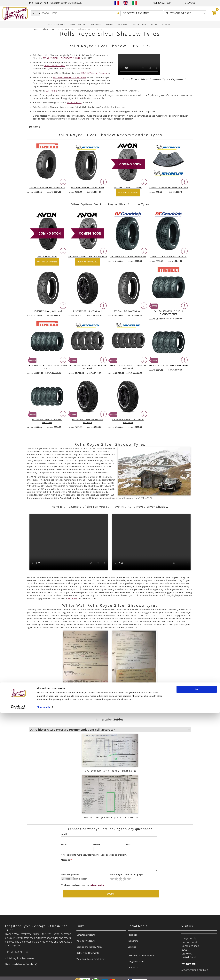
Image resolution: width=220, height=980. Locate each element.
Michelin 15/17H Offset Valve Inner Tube (168, 187)
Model (97, 844)
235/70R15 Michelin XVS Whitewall (70, 77)
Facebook (133, 935)
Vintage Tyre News (86, 941)
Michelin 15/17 (74, 102)
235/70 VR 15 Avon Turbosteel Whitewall (87, 257)
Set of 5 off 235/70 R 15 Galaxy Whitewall (47, 421)
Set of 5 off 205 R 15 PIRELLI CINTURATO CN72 (47, 367)
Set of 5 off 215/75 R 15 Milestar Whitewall (128, 421)
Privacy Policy (97, 885)
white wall (73, 598)
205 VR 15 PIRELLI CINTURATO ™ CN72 (62, 58)
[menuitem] (56, 24)
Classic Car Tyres (50, 29)
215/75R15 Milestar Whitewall (87, 311)
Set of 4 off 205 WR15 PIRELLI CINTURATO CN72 (168, 313)
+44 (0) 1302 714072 (112, 711)
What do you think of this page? (127, 874)
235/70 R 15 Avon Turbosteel (128, 187)
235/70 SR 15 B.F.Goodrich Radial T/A (128, 257)
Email (65, 834)
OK (197, 957)
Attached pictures (70, 874)
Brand (64, 844)
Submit (111, 894)
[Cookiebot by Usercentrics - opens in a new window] (18, 975)
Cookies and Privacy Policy (89, 947)
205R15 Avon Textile (47, 257)
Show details (43, 974)
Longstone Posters (86, 935)
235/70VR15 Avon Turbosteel (95, 73)
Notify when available (128, 193)
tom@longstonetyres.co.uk (66, 3)
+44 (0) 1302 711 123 (38, 3)
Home (37, 29)
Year (128, 844)
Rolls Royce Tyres (67, 29)
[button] (170, 3)
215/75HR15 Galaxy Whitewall (47, 311)
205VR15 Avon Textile (55, 65)
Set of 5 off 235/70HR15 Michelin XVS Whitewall (128, 367)
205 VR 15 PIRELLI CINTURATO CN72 (47, 187)
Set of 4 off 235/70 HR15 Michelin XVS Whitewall (88, 367)
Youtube (132, 947)
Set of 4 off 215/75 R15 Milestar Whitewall (88, 421)
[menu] (110, 24)
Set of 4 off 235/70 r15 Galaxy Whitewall (168, 365)
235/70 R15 (52, 91)
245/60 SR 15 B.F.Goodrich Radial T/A (168, 257)
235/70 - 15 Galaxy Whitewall (128, 311)
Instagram (133, 941)
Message (66, 860)
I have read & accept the (83, 885)
